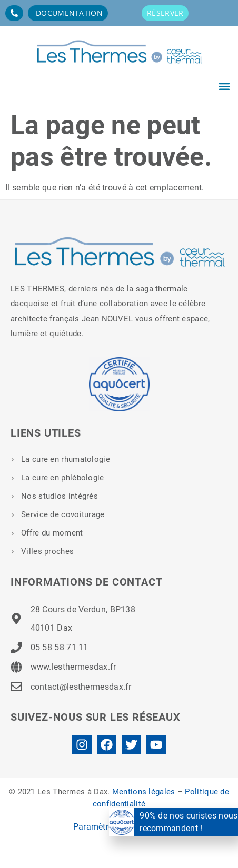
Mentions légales (144, 792)
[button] (224, 86)
